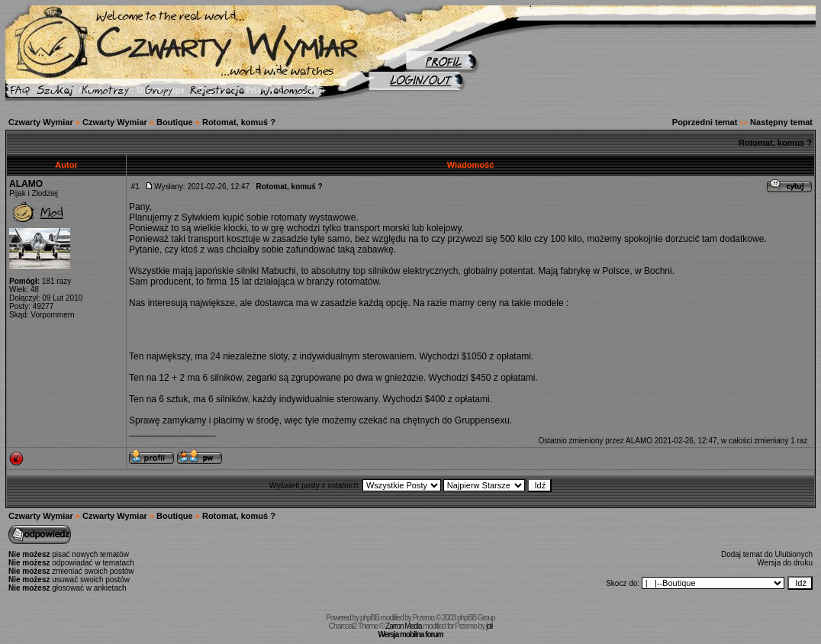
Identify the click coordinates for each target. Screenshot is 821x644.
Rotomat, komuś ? (239, 122)
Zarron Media (403, 626)
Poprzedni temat (705, 122)
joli (489, 626)
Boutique (175, 122)
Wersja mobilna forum (411, 634)
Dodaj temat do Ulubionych (767, 554)
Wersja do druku (785, 563)
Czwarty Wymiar (41, 122)
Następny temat (781, 122)
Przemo (423, 618)
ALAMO (26, 184)
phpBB (370, 618)
